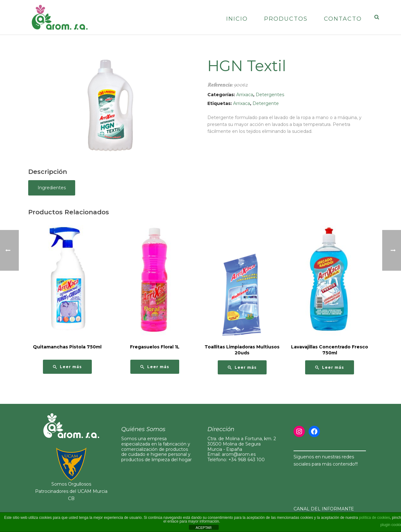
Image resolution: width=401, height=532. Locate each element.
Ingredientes (52, 188)
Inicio (237, 19)
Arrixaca (245, 95)
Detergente (266, 103)
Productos (286, 19)
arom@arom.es (239, 454)
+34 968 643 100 (247, 460)
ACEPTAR (203, 528)
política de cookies (375, 518)
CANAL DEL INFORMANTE (324, 509)
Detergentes (270, 95)
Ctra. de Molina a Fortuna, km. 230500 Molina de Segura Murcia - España (242, 444)
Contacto (343, 19)
